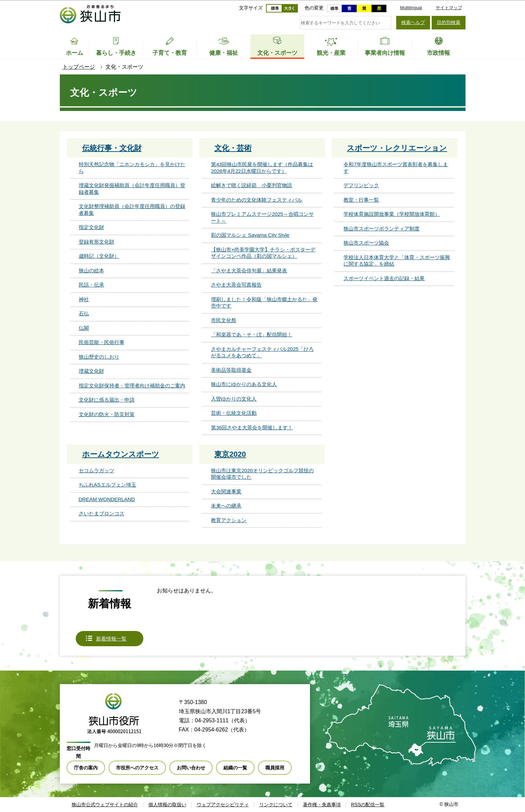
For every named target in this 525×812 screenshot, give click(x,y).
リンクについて (276, 805)
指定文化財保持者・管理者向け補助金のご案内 (132, 386)
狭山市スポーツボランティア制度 (381, 229)
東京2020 (230, 454)
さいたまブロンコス (102, 513)
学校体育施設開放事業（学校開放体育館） (392, 214)
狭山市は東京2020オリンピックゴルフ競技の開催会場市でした (262, 474)
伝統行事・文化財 (112, 148)
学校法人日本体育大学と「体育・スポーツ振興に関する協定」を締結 (397, 261)
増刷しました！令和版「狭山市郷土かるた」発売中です (264, 303)
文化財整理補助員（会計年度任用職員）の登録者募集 (132, 210)
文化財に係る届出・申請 (107, 400)
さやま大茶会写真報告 (236, 285)
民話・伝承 (91, 285)
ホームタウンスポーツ (121, 454)
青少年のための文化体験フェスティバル (257, 200)
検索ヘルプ (413, 22)
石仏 (84, 313)
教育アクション (229, 520)
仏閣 (84, 328)
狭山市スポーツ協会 (366, 243)
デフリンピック (361, 185)
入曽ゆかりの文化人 (234, 399)
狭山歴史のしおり (99, 357)
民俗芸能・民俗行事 (102, 342)
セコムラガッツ (97, 470)
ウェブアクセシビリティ (223, 805)
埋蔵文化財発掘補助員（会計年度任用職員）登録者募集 (132, 189)
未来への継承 (226, 506)
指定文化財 (91, 227)
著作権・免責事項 (322, 805)
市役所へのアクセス (137, 768)
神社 (84, 299)
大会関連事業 (226, 491)
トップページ (79, 67)
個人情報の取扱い (167, 805)
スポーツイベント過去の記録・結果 (384, 278)
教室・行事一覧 (361, 200)
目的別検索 (449, 22)
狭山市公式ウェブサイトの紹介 (105, 805)
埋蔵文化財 (91, 371)
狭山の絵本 (91, 270)
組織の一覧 (235, 768)
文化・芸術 (233, 148)
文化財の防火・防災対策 (107, 414)
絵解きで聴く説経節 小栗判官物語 (252, 185)
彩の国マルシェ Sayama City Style (250, 235)
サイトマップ (449, 8)
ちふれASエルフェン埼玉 (108, 485)
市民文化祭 (224, 320)
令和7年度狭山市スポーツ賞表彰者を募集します (396, 168)
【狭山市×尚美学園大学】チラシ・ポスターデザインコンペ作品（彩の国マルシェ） (263, 253)
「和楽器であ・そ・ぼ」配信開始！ (252, 334)
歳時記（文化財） (99, 256)
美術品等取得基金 (231, 370)
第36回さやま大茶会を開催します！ (252, 427)
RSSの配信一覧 (368, 805)
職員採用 (275, 768)
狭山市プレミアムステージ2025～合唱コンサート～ (262, 217)
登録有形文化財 (97, 242)
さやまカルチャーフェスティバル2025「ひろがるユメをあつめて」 (262, 352)
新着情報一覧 (111, 639)
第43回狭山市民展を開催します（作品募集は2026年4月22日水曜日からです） (262, 168)
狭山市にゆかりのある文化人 (244, 384)
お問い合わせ (191, 768)
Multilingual (411, 8)
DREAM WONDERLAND (107, 499)
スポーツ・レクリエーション (397, 148)
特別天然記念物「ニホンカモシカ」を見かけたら (132, 168)
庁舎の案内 (86, 768)
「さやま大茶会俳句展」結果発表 (249, 270)
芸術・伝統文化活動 (234, 413)
